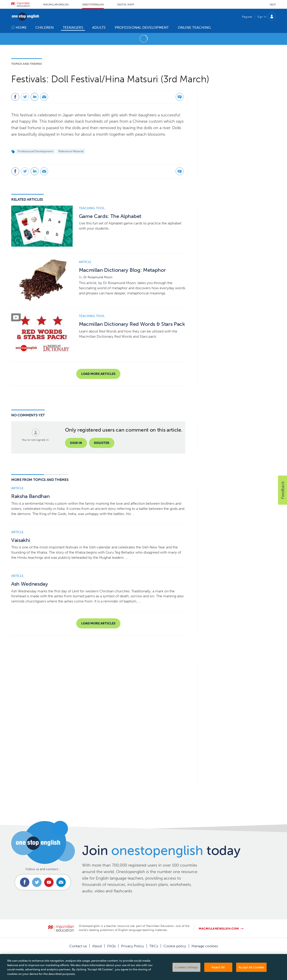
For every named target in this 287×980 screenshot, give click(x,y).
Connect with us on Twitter (37, 882)
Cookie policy (175, 946)
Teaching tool (92, 208)
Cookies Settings (186, 974)
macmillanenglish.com (219, 929)
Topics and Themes (27, 64)
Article (85, 262)
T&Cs (154, 946)
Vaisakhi (21, 540)
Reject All (218, 974)
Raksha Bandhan (30, 496)
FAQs (111, 946)
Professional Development (35, 151)
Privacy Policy (133, 946)
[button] (283, 490)
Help (273, 5)
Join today (161, 850)
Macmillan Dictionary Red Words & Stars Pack (132, 324)
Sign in (76, 443)
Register (247, 17)
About (97, 946)
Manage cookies (205, 946)
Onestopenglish (93, 5)
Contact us (78, 946)
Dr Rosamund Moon (98, 277)
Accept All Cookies (251, 974)
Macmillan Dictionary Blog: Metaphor (122, 270)
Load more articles (98, 374)
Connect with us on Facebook (25, 882)
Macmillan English (56, 5)
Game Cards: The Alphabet (110, 216)
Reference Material (71, 151)
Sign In (262, 17)
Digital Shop (126, 5)
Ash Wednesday (30, 584)
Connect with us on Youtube (49, 882)
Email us (61, 882)
